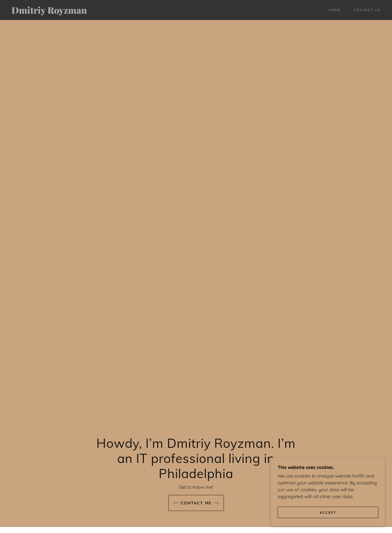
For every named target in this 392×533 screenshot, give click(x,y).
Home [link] (335, 10)
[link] (62, 12)
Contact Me (196, 503)
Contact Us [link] (367, 10)
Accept (328, 513)
